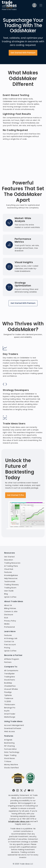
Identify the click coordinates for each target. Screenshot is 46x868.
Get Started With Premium (23, 53)
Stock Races (10, 758)
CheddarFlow (10, 686)
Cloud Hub (9, 569)
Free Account (10, 645)
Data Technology (12, 752)
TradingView (10, 677)
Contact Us (9, 641)
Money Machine (11, 765)
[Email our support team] (32, 790)
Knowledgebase (11, 575)
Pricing (7, 648)
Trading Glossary (11, 585)
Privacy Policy (10, 621)
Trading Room (10, 588)
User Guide (9, 591)
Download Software (13, 728)
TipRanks (8, 695)
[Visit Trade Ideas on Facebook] (14, 790)
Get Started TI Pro (15, 495)
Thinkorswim (10, 705)
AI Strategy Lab (11, 638)
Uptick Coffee (10, 597)
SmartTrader (10, 714)
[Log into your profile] (34, 6)
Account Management (14, 725)
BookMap (8, 683)
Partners (8, 662)
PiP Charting (10, 746)
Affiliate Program (12, 659)
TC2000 (8, 701)
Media (7, 624)
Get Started (9, 557)
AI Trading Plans (11, 566)
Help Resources (11, 578)
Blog (6, 594)
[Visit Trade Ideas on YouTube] (29, 790)
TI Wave (8, 761)
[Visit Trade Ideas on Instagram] (17, 790)
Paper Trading (10, 755)
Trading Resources (12, 563)
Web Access (10, 731)
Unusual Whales (11, 689)
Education (9, 560)
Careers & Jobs (11, 611)
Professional (10, 627)
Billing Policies (10, 608)
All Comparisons (11, 671)
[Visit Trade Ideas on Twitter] (21, 790)
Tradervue (9, 698)
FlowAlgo (8, 692)
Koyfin (7, 711)
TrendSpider (9, 674)
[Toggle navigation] (41, 5)
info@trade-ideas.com (19, 821)
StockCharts (10, 680)
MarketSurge (10, 717)
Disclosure (9, 615)
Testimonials (10, 581)
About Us (8, 605)
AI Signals (8, 740)
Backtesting (9, 743)
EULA (6, 618)
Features (8, 572)
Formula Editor (11, 749)
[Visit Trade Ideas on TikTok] (25, 790)
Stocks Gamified (11, 768)
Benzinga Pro (10, 708)
